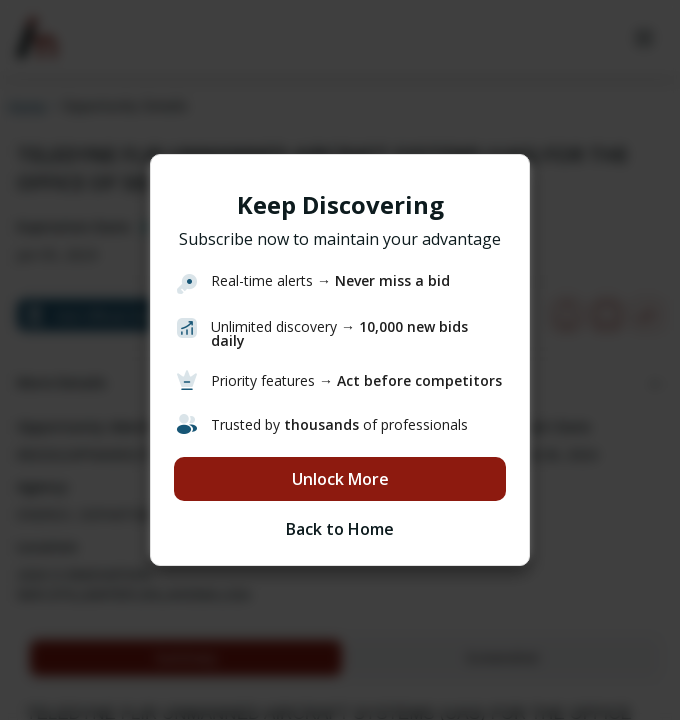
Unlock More (340, 479)
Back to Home (340, 529)
